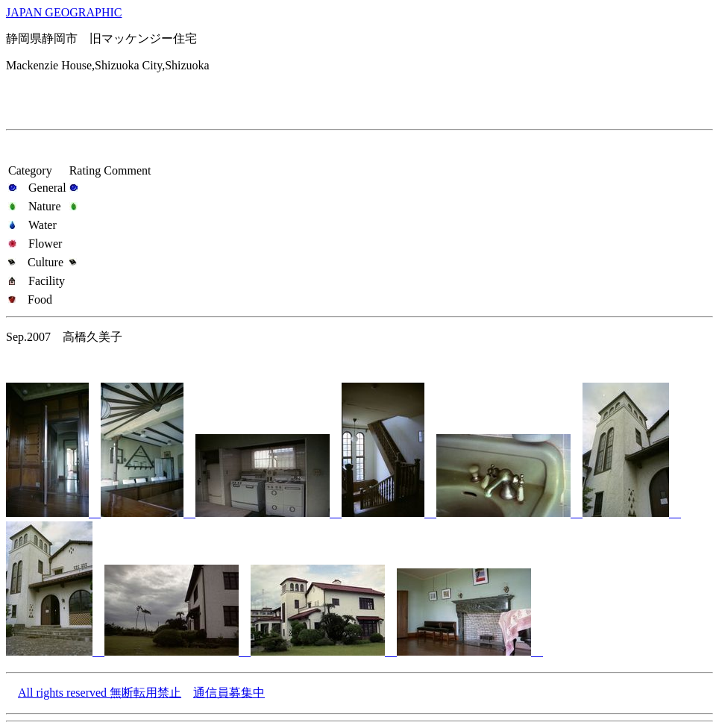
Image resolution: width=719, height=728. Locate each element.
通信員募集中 (229, 693)
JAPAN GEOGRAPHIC (64, 12)
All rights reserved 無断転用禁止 (100, 693)
